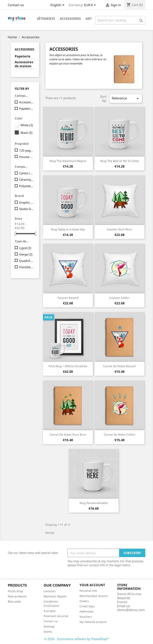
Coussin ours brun (119, 229)
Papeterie (23, 56)
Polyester (26, 186)
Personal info (88, 591)
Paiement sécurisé (56, 616)
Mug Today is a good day (68, 229)
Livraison (50, 591)
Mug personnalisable (94, 503)
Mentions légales (55, 596)
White (27, 125)
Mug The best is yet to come (120, 161)
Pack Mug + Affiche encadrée (68, 366)
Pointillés (26, 267)
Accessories (70, 19)
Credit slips (87, 606)
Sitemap (49, 626)
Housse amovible (26, 157)
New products (17, 596)
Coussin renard (68, 298)
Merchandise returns (94, 596)
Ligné (25, 248)
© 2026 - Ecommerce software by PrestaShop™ (77, 639)
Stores (48, 632)
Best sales (14, 601)
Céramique (26, 179)
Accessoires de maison (24, 64)
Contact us (16, 5)
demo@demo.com (131, 610)
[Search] (120, 20)
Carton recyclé (26, 173)
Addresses (86, 611)
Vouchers (86, 617)
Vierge (26, 254)
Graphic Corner (26, 202)
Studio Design (26, 209)
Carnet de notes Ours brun (68, 434)
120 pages (26, 150)
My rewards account (93, 622)
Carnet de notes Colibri (120, 434)
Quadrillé (26, 261)
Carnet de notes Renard (119, 366)
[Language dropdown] (58, 5)
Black (26, 133)
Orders (84, 601)
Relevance (126, 98)
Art (89, 19)
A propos (50, 611)
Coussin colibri (119, 298)
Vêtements (46, 19)
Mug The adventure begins (68, 161)
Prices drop (15, 591)
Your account (92, 585)
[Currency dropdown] (91, 5)
